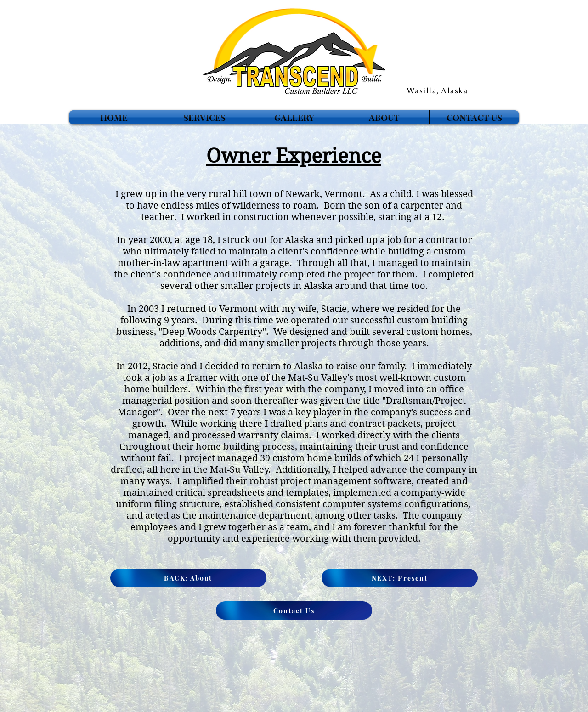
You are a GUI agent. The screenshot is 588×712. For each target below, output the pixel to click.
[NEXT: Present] (400, 578)
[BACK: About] (188, 578)
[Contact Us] (294, 610)
